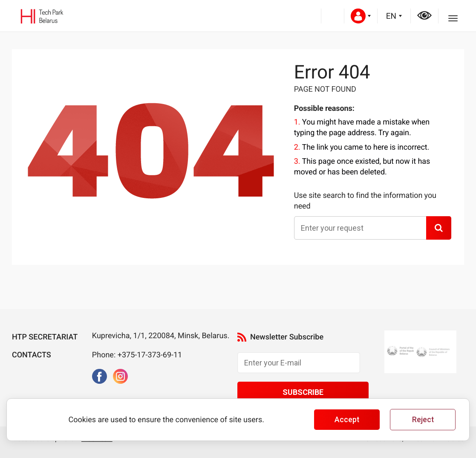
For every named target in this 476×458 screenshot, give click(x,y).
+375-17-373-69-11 (150, 355)
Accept (347, 420)
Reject (423, 420)
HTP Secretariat (45, 337)
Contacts (32, 355)
